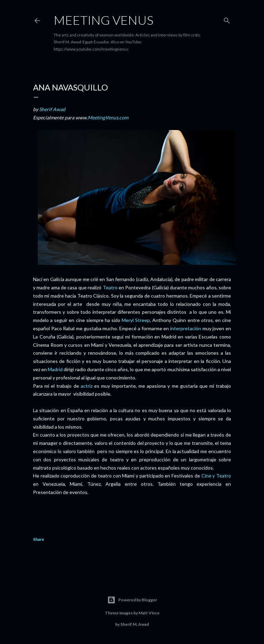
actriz (87, 386)
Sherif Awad (52, 109)
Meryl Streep (136, 320)
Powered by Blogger (132, 600)
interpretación (186, 328)
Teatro (110, 287)
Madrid (55, 369)
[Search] (227, 19)
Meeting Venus (103, 20)
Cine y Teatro (216, 476)
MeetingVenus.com (108, 117)
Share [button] (38, 539)
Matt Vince (149, 613)
